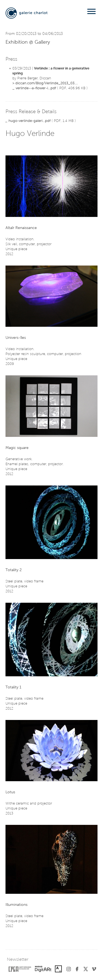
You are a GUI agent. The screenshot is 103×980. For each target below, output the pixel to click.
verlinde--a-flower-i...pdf (36, 88)
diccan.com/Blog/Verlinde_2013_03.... (47, 83)
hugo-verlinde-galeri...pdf (30, 121)
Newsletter (18, 960)
